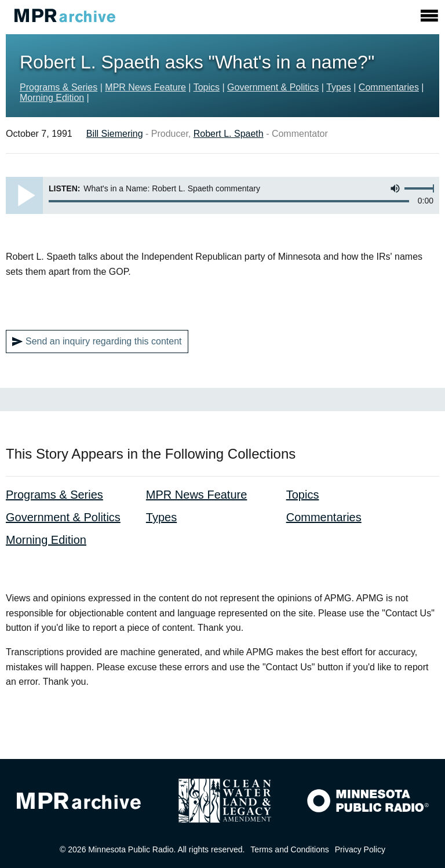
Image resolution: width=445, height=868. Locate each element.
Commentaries (389, 87)
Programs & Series (59, 87)
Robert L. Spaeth (229, 134)
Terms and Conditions (289, 849)
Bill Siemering (115, 134)
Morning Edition (52, 98)
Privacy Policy (360, 849)
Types (339, 87)
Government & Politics (273, 87)
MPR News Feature (145, 87)
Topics (207, 87)
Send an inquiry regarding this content (97, 342)
